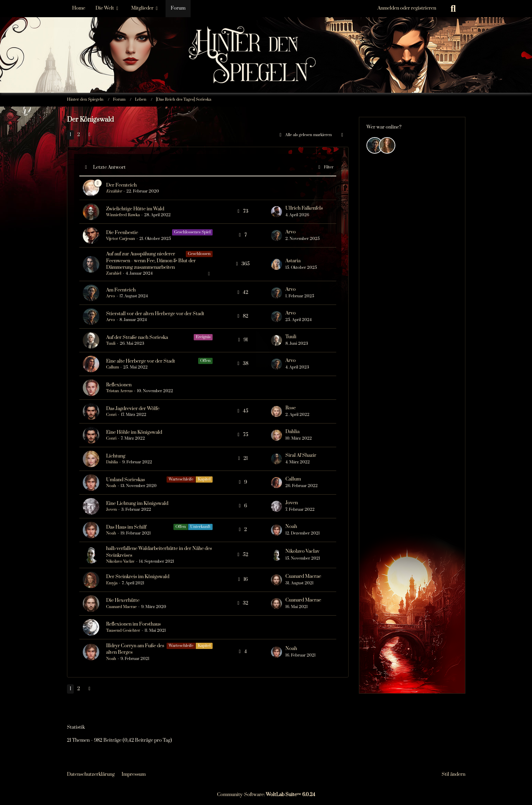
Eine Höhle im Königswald (134, 432)
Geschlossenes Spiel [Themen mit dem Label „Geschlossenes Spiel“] (192, 232)
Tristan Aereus (119, 391)
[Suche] (453, 9)
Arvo (291, 232)
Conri (111, 415)
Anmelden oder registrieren (407, 8)
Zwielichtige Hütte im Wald (135, 209)
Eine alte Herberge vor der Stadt (141, 361)
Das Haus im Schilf (126, 527)
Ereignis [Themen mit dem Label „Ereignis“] (203, 337)
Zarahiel (114, 273)
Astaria (293, 261)
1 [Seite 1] (70, 135)
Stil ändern (454, 774)
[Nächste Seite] (90, 135)
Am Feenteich (121, 290)
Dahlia (292, 432)
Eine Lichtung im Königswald (137, 504)
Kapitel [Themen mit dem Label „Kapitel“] (204, 479)
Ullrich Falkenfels (304, 208)
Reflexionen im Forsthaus (133, 624)
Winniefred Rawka (123, 215)
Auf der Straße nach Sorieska (137, 338)
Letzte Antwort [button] (109, 167)
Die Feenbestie (122, 233)
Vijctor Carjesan (121, 239)
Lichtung (116, 456)
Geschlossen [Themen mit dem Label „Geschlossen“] (199, 254)
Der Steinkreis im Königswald (138, 577)
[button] (342, 135)
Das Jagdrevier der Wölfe (133, 409)
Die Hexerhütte (123, 600)
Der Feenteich (121, 185)
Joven (111, 510)
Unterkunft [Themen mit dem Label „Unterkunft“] (200, 527)
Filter (325, 167)
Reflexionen (119, 385)
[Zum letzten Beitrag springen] (276, 212)
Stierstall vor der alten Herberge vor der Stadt (155, 314)
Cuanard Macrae (303, 576)
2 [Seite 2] (79, 135)
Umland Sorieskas (126, 480)
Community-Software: (266, 795)
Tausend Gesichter (123, 631)
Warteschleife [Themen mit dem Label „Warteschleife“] (181, 479)
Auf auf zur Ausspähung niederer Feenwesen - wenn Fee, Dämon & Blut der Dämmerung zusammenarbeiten (151, 261)
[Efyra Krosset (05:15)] (387, 145)
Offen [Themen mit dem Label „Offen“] (205, 361)
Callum (112, 367)
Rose (291, 408)
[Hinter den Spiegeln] (266, 34)
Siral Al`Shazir (301, 455)
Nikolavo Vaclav (120, 561)
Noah (111, 486)
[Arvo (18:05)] (375, 145)
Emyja (112, 583)
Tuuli (111, 344)
